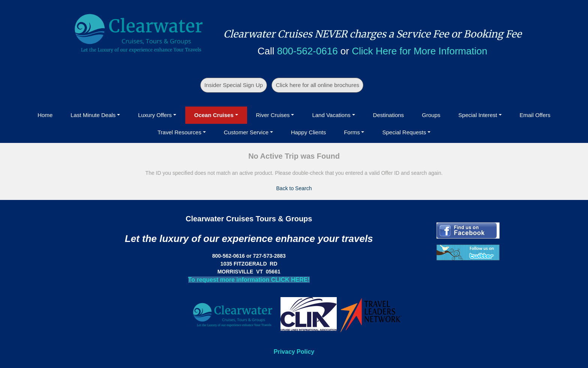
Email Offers (535, 115)
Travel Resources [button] (179, 132)
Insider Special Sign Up (234, 85)
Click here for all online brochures (317, 85)
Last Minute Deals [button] (93, 115)
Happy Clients (308, 132)
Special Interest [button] (478, 115)
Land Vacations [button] (331, 115)
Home (45, 115)
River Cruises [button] (273, 115)
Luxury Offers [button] (155, 115)
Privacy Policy (294, 352)
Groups (431, 115)
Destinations (389, 115)
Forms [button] (352, 132)
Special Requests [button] (404, 132)
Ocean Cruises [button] (214, 115)
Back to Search (294, 188)
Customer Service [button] (246, 132)
